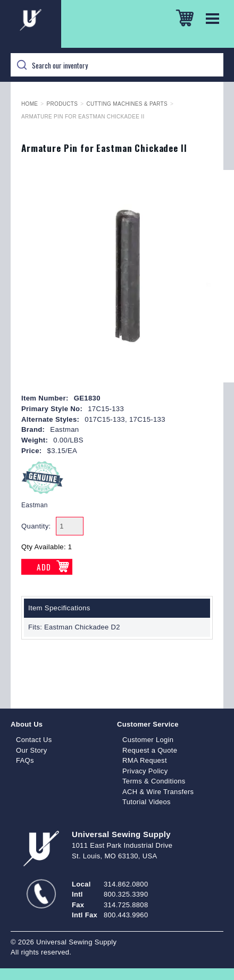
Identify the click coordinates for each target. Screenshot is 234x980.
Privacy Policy (145, 771)
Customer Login (148, 740)
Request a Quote (150, 750)
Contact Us (34, 740)
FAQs (25, 760)
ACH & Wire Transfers (158, 792)
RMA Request (145, 760)
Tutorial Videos (147, 802)
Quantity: (36, 526)
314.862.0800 (126, 884)
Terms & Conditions (154, 781)
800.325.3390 (126, 894)
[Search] (117, 65)
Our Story (32, 750)
